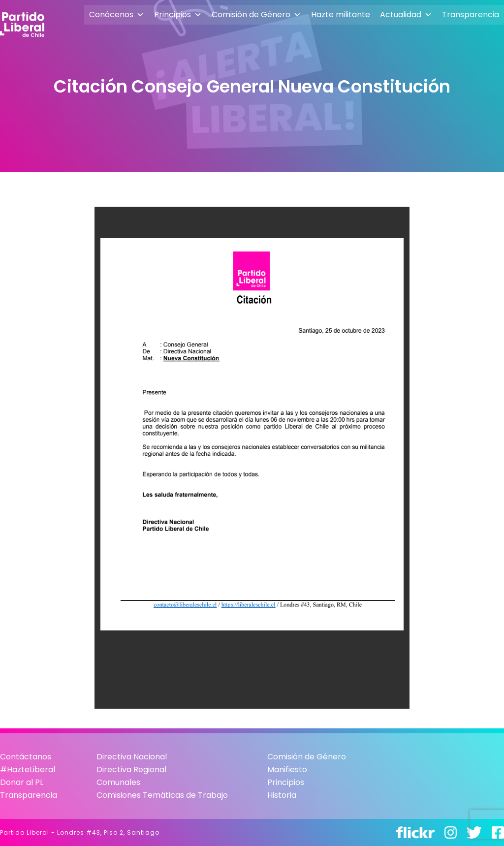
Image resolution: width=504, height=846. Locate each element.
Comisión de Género (256, 15)
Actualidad (406, 15)
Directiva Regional (131, 769)
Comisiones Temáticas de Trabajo (162, 795)
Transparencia (471, 15)
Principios (178, 15)
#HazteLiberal (28, 769)
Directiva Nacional (132, 757)
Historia (282, 795)
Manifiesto (287, 769)
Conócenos (117, 15)
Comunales (118, 782)
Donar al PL (22, 782)
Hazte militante (341, 15)
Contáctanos (26, 757)
